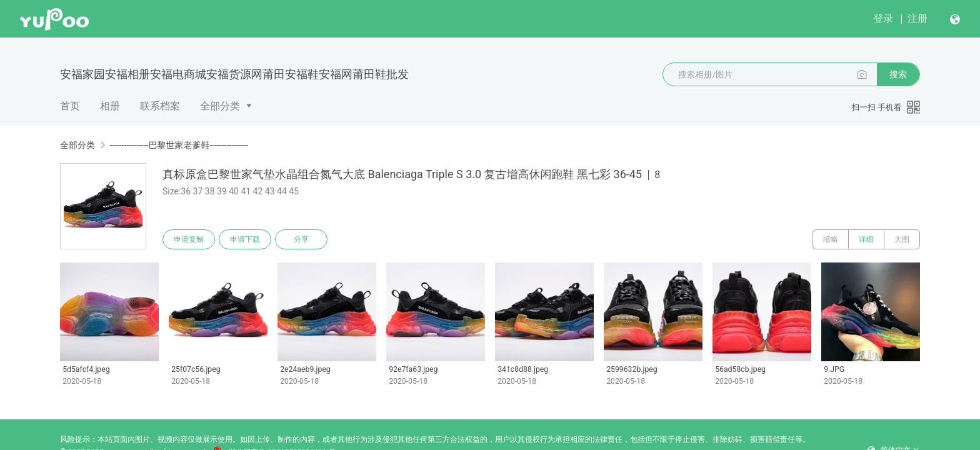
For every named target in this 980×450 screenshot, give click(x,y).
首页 (70, 106)
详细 (866, 239)
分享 (301, 239)
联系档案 (160, 106)
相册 (110, 106)
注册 (917, 18)
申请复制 (189, 239)
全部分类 (220, 106)
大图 (902, 239)
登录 (883, 18)
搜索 (898, 74)
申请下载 (245, 239)
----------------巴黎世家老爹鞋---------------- (179, 145)
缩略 (831, 239)
